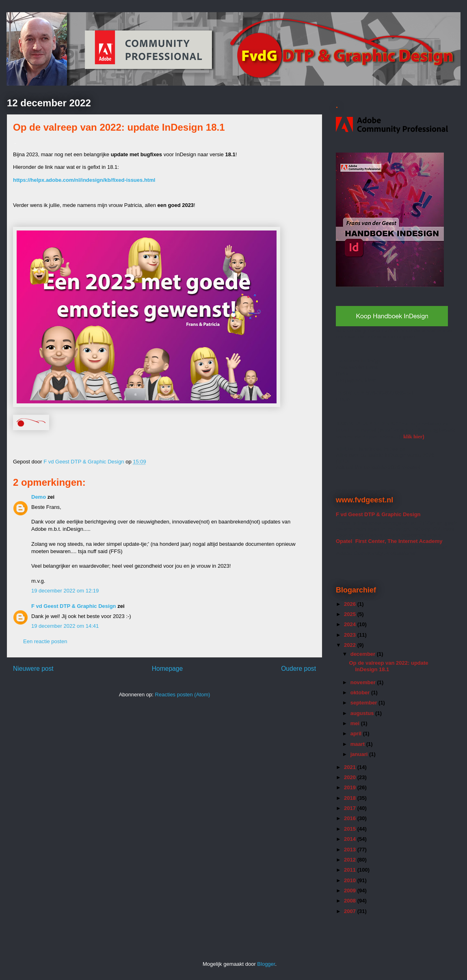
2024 (351, 624)
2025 (351, 614)
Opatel (344, 541)
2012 (351, 860)
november (364, 682)
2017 (351, 808)
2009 (351, 891)
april (357, 733)
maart (358, 744)
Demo (39, 497)
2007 (351, 911)
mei (356, 723)
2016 (351, 818)
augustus (363, 713)
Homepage (167, 669)
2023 (351, 635)
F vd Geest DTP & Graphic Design (84, 462)
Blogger (266, 964)
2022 (351, 645)
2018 (351, 798)
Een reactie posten (45, 641)
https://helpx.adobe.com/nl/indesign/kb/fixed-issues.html (84, 180)
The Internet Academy (415, 541)
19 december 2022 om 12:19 (65, 591)
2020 (351, 777)
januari (360, 754)
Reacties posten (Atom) (183, 695)
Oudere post (298, 669)
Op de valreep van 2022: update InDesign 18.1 (388, 666)
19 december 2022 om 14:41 (65, 626)
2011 (351, 870)
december (364, 654)
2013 (351, 850)
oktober (361, 692)
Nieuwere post (33, 669)
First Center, (371, 541)
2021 (351, 767)
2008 (351, 901)
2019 (351, 787)
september (364, 703)
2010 (351, 880)
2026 (351, 604)
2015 (351, 829)
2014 (351, 839)
